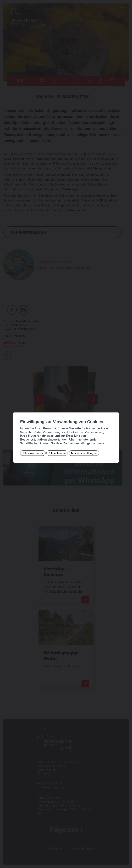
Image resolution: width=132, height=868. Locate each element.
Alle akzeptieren (33, 453)
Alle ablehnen (57, 453)
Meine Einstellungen (84, 453)
